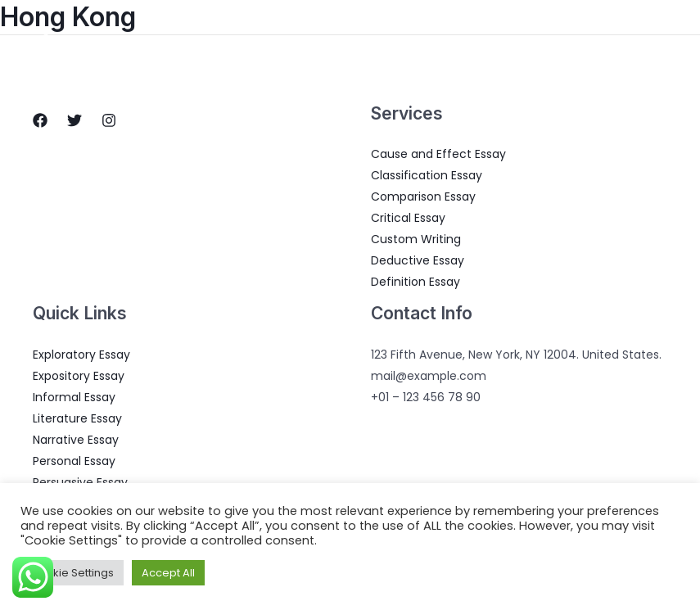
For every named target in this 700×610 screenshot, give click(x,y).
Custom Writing (416, 239)
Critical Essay (408, 218)
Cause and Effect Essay (438, 154)
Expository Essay (79, 376)
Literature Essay (77, 418)
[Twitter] (75, 120)
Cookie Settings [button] (72, 573)
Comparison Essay (423, 197)
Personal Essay (74, 461)
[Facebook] (40, 120)
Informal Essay (74, 397)
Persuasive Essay (80, 482)
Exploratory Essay (81, 355)
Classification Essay (427, 175)
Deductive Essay (418, 260)
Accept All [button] (168, 573)
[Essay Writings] (46, 40)
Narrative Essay (76, 440)
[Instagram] (109, 120)
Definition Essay (415, 282)
